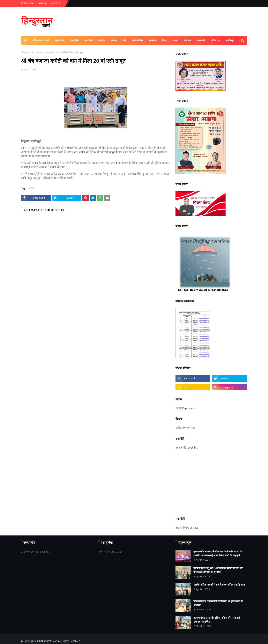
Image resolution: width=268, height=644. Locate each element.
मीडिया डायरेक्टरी (28, 3)
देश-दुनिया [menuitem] (74, 40)
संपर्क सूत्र (43, 3)
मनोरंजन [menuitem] (153, 40)
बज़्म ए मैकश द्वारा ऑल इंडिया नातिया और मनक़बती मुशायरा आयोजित (217, 620)
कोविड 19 (56, 3)
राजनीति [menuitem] (89, 40)
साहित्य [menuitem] (102, 40)
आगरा (32, 52)
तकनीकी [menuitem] (201, 40)
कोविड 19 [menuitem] (215, 40)
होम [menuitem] (26, 40)
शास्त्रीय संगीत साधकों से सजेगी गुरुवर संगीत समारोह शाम (219, 585)
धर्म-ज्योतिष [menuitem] (137, 40)
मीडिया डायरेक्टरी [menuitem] (41, 40)
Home (24, 52)
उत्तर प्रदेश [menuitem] (59, 40)
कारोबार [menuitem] (188, 40)
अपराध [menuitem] (114, 40)
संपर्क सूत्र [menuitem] (230, 40)
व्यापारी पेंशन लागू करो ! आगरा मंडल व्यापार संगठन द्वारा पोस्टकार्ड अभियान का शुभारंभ (218, 570)
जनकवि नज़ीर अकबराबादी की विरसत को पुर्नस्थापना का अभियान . (218, 603)
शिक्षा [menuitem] (165, 40)
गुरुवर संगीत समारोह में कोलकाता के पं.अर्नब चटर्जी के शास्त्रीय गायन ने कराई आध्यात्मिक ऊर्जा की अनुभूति (218, 553)
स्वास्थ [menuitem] (175, 40)
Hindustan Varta (50, 641)
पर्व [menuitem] (124, 40)
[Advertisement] (211, 482)
